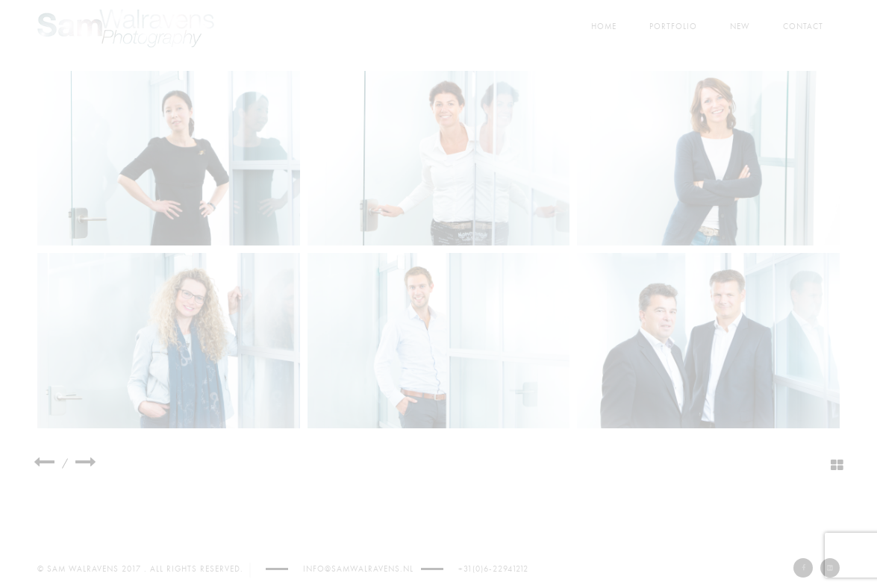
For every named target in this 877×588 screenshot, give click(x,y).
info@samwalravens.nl (358, 569)
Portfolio (673, 26)
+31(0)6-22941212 (493, 569)
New (740, 26)
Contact (803, 26)
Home (604, 26)
